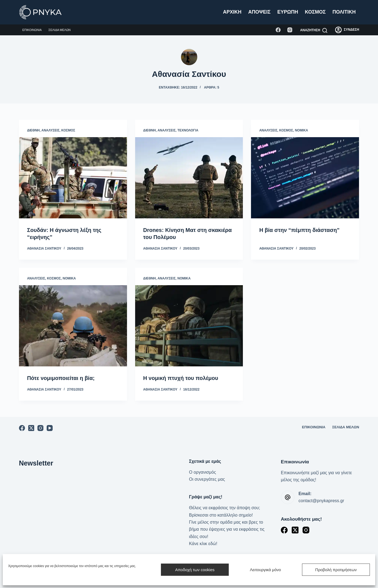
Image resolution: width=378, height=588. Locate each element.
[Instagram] (290, 30)
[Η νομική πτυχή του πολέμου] (189, 326)
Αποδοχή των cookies (195, 570)
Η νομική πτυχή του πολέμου (181, 378)
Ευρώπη (288, 12)
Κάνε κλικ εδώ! (203, 544)
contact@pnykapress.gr (321, 501)
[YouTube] (50, 428)
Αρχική (232, 12)
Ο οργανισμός (203, 472)
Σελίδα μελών (60, 30)
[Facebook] (278, 30)
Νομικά (302, 130)
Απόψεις (259, 12)
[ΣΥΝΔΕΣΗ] (347, 30)
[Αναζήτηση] (314, 30)
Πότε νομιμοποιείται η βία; (61, 378)
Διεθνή (34, 130)
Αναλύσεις (51, 130)
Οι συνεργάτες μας (207, 479)
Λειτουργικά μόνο (266, 570)
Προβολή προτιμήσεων (336, 570)
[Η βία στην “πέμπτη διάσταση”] (305, 178)
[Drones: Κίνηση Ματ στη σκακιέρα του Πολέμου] (189, 178)
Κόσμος (315, 12)
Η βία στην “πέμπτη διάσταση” (299, 230)
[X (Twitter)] (31, 428)
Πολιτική (344, 12)
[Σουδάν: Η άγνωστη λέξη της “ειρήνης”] (73, 178)
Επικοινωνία (32, 30)
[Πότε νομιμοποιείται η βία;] (73, 326)
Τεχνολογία (188, 130)
